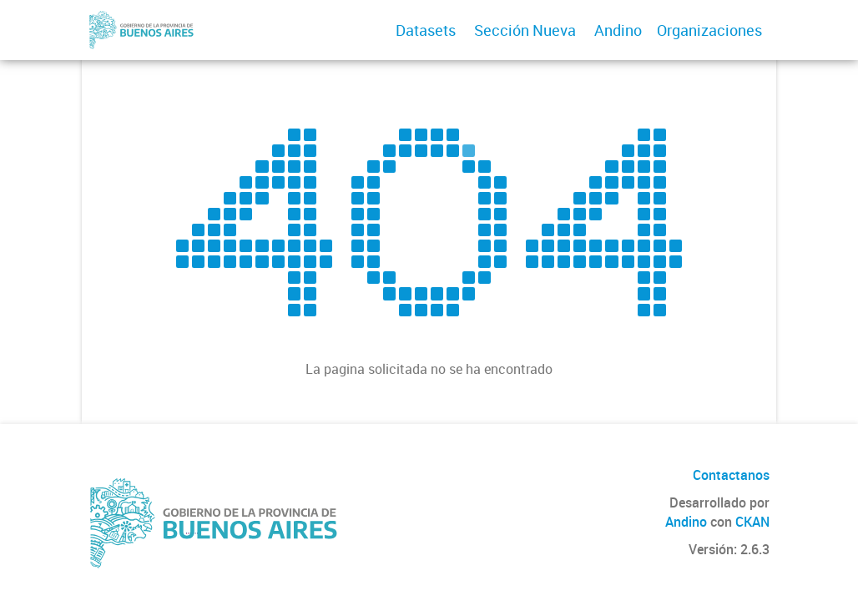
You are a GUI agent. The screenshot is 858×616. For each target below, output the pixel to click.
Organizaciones (709, 30)
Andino (618, 30)
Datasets (426, 30)
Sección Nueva (525, 30)
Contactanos (731, 475)
